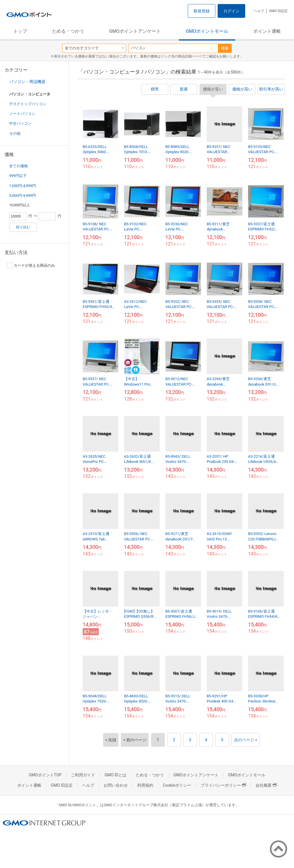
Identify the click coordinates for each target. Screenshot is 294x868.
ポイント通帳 (267, 31)
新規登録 (202, 11)
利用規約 (145, 785)
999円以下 (18, 176)
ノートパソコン (22, 114)
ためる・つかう (68, 31)
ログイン (231, 11)
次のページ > (246, 740)
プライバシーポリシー (223, 785)
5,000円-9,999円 (23, 196)
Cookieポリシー (177, 785)
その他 (15, 133)
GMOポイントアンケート (135, 31)
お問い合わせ (116, 785)
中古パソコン (20, 123)
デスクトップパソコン (28, 104)
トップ (20, 31)
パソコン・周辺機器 (27, 82)
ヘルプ (259, 11)
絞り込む (23, 227)
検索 (225, 48)
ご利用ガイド (83, 775)
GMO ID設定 (278, 11)
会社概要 (266, 785)
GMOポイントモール (207, 31)
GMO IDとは (115, 775)
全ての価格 (19, 166)
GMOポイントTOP (45, 775)
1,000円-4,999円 (23, 186)
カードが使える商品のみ (31, 265)
